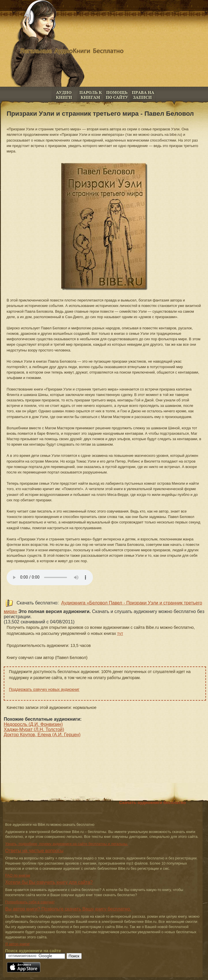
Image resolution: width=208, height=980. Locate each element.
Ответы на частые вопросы (34, 851)
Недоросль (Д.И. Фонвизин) (33, 724)
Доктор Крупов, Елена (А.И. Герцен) (42, 735)
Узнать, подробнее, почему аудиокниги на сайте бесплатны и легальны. (67, 844)
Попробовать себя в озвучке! (30, 902)
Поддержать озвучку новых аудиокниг (44, 689)
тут (120, 633)
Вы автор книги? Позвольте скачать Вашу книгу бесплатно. (68, 909)
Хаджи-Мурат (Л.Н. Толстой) (34, 729)
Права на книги (143, 95)
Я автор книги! (17, 944)
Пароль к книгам (90, 95)
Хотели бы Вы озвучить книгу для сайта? (49, 882)
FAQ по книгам (117, 95)
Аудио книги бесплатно (64, 95)
